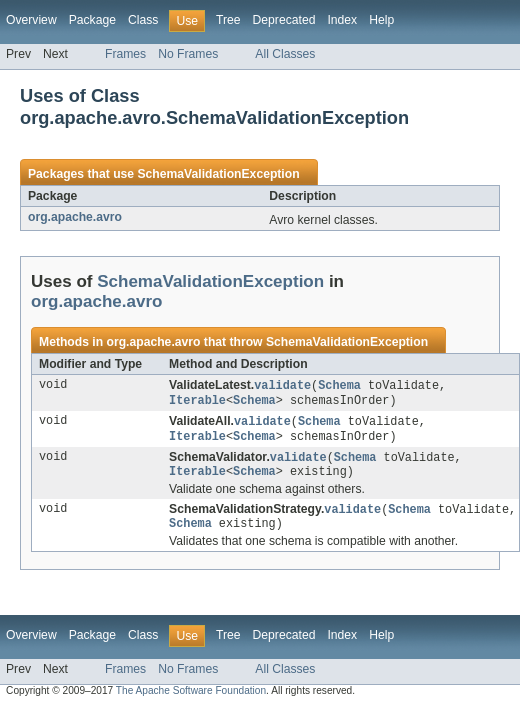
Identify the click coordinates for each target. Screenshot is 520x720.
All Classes (285, 54)
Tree (228, 20)
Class (143, 20)
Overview (31, 20)
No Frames (188, 54)
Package (92, 20)
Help (381, 20)
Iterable (197, 402)
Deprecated (284, 20)
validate (282, 386)
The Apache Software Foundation (191, 700)
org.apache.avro (75, 217)
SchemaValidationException (218, 174)
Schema (339, 386)
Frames (125, 54)
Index (342, 20)
